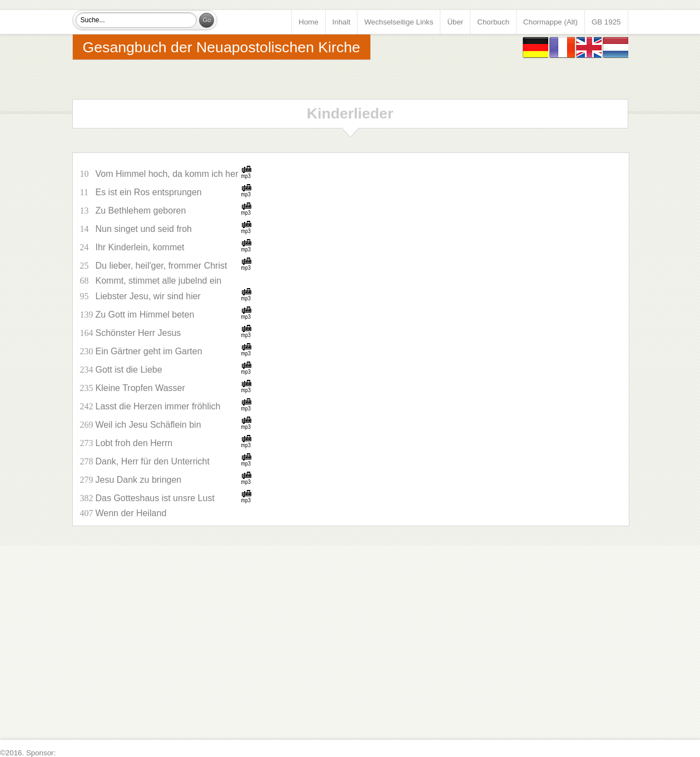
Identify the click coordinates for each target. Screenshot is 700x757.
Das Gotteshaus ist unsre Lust (155, 498)
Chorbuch (493, 22)
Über (455, 22)
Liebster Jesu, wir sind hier (148, 296)
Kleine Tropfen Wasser (140, 388)
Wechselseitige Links (399, 22)
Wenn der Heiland (131, 513)
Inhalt (342, 22)
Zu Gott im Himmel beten (145, 315)
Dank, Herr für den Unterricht (153, 461)
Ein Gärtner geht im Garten (149, 351)
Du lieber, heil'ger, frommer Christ (162, 266)
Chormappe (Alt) (550, 22)
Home (309, 22)
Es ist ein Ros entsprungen (149, 192)
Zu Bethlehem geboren (141, 211)
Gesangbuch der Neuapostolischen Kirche (222, 47)
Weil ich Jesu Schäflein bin (148, 425)
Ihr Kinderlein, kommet (140, 247)
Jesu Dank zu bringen (139, 480)
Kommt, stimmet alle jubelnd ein (159, 281)
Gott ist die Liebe (129, 370)
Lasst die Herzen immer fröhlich (158, 406)
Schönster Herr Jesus (138, 333)
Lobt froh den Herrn (134, 443)
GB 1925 (606, 22)
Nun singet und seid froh (144, 229)
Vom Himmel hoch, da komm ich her (167, 174)
